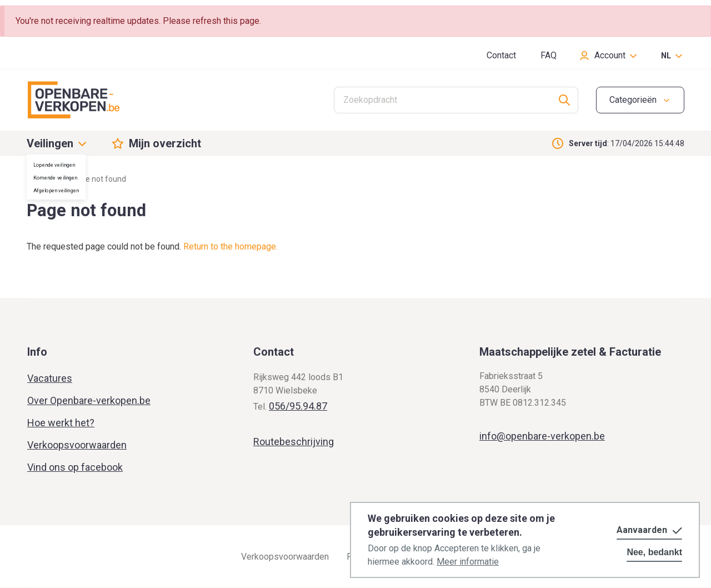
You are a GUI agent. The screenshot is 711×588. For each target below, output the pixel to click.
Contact (501, 55)
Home (37, 179)
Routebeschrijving (294, 442)
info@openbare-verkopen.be (542, 436)
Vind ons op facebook (75, 467)
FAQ (549, 55)
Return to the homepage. (231, 246)
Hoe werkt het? (61, 423)
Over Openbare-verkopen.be (89, 400)
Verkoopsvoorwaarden (77, 445)
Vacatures (50, 378)
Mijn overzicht (165, 143)
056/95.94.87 (298, 406)
